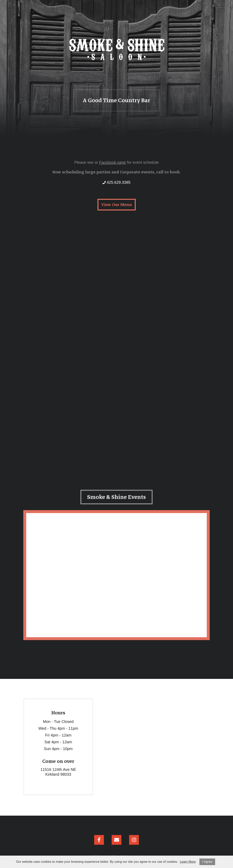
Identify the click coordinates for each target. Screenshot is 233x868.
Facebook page (112, 162)
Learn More (188, 862)
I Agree (207, 862)
